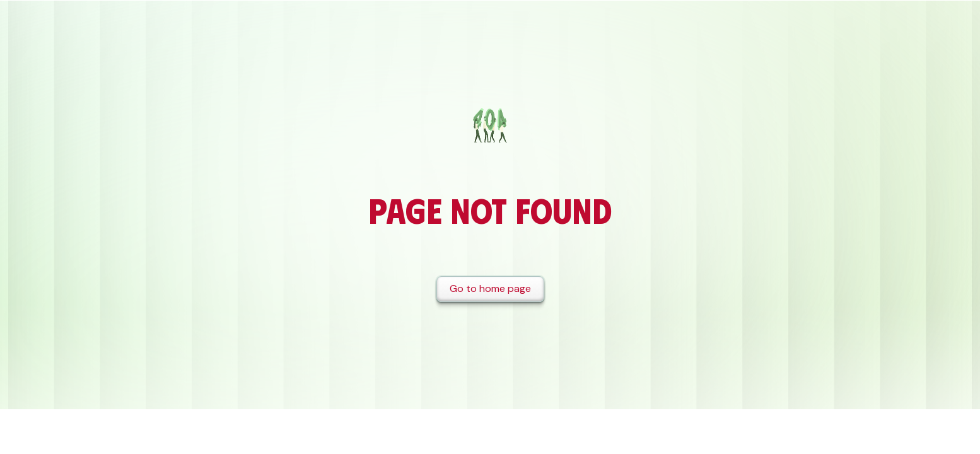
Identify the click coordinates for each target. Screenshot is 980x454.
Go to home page (490, 288)
